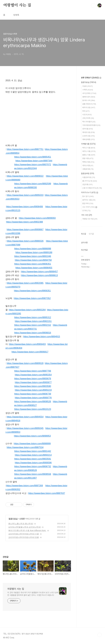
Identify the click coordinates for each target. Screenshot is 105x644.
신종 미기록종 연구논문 (92, 188)
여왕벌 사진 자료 (90, 219)
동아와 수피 (89, 100)
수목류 (22, 519)
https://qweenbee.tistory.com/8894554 (25, 417)
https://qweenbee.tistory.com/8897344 (34, 161)
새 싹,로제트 (89, 93)
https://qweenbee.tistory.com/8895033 (25, 195)
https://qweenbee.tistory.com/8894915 (42, 337)
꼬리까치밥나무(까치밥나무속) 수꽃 (24, 534)
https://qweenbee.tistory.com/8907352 (32, 298)
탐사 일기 (88, 196)
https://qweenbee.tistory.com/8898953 (32, 436)
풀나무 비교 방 (90, 181)
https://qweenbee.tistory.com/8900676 (33, 379)
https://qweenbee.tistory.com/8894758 (33, 260)
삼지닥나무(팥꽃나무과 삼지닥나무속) (25, 527)
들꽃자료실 (13, 519)
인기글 (91, 234)
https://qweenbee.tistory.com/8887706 (33, 371)
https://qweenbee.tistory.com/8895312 (33, 317)
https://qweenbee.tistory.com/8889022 (25, 176)
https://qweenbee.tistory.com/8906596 (33, 463)
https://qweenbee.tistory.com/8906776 (33, 398)
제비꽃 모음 (89, 132)
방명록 (16, 15)
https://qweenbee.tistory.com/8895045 (25, 428)
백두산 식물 (89, 148)
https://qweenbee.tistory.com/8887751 (25, 149)
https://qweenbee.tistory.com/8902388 (24, 222)
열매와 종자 (89, 97)
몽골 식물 (88, 158)
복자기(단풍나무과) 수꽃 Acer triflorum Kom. (27, 530)
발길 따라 (88, 203)
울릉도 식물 (89, 155)
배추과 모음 (89, 107)
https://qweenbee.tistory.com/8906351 (33, 264)
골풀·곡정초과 (89, 104)
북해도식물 (88, 162)
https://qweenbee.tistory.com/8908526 (33, 402)
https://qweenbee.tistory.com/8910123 (33, 409)
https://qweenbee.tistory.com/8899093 (37, 218)
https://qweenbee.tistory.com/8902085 (25, 283)
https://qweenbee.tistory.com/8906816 (33, 333)
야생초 (87, 86)
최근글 (84, 234)
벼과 (86, 111)
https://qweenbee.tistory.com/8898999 (32, 444)
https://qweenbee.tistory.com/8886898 (33, 249)
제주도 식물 (89, 151)
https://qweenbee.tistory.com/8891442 (33, 451)
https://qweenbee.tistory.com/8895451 (33, 157)
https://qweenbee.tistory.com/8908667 (25, 230)
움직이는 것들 (89, 200)
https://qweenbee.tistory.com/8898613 (39, 275)
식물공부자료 (89, 177)
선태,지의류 (88, 118)
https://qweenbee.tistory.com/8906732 (33, 466)
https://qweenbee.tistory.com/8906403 (27, 344)
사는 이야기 (90, 207)
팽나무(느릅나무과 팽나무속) (21, 524)
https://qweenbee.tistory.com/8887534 (25, 447)
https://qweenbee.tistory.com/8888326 (25, 241)
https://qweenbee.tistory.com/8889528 (25, 363)
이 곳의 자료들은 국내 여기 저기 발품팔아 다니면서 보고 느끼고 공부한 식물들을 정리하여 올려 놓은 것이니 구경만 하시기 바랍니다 (33, 594)
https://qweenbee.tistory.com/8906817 (30, 352)
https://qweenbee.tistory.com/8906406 (24, 207)
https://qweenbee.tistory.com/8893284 (27, 310)
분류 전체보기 (91, 78)
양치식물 (88, 129)
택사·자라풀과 (89, 122)
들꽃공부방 (88, 173)
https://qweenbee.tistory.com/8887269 (24, 486)
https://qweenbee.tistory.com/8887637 (47, 493)
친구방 (86, 211)
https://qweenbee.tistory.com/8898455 (34, 268)
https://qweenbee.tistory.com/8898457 (39, 272)
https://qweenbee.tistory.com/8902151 (33, 321)
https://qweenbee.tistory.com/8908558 (33, 474)
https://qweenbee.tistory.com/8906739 (33, 394)
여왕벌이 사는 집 (17, 5)
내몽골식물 (88, 169)
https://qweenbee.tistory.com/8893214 (33, 455)
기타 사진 (87, 215)
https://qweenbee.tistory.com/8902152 (33, 325)
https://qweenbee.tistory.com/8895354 (33, 375)
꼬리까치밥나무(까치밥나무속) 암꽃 (24, 537)
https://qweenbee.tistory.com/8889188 (34, 252)
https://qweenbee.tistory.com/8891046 (33, 256)
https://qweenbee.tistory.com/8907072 (33, 165)
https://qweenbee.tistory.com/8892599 (33, 184)
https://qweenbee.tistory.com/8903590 (33, 386)
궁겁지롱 (87, 184)
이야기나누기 (90, 192)
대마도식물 (88, 166)
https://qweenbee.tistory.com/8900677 (33, 382)
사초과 (87, 115)
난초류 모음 (89, 136)
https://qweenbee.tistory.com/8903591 (33, 459)
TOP (100, 635)
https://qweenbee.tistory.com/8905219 (33, 390)
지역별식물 (88, 144)
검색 (93, 5)
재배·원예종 (89, 139)
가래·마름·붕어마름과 (91, 125)
